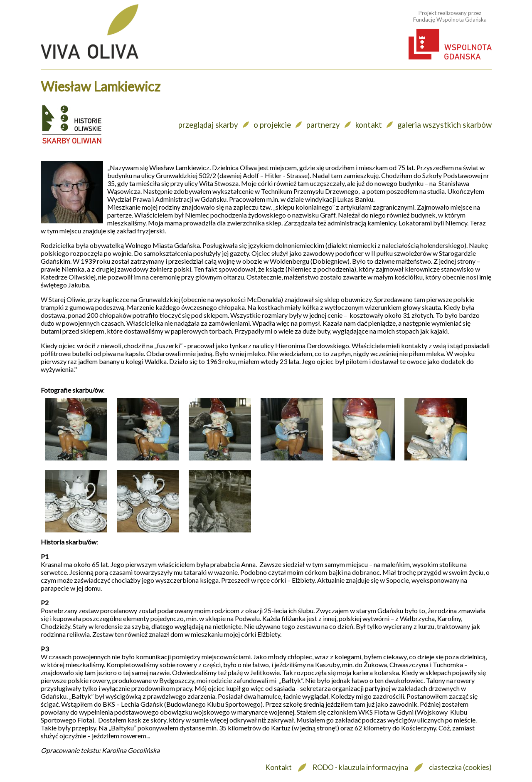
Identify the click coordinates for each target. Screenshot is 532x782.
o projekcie (272, 125)
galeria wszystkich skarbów (445, 125)
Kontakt (278, 767)
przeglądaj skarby (208, 125)
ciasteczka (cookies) (460, 767)
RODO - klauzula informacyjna (360, 767)
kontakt (369, 125)
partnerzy (323, 125)
